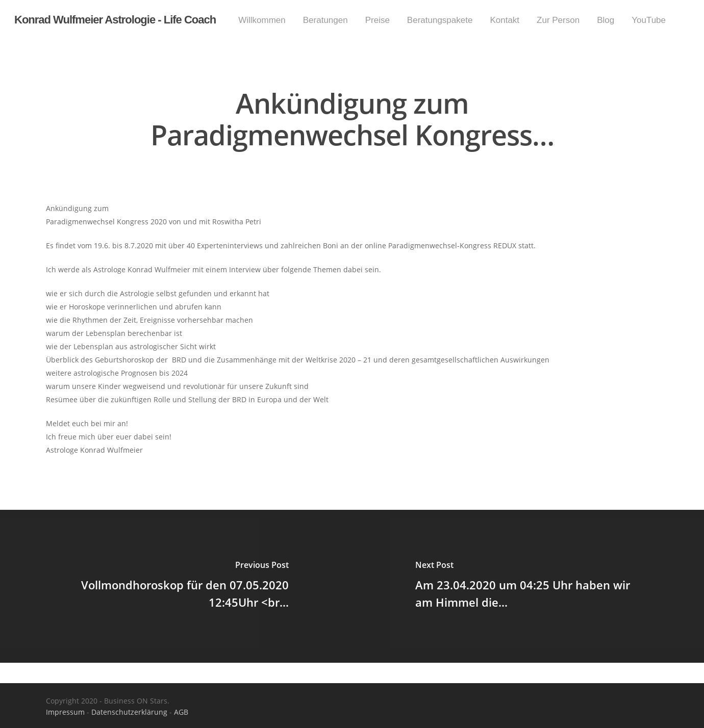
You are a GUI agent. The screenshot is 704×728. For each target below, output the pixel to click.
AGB (181, 712)
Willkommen (262, 20)
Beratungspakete (440, 20)
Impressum (65, 712)
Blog (606, 20)
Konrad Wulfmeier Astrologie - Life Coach (115, 20)
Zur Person (558, 20)
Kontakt (505, 20)
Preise (378, 20)
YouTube (649, 20)
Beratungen (325, 20)
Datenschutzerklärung (129, 712)
